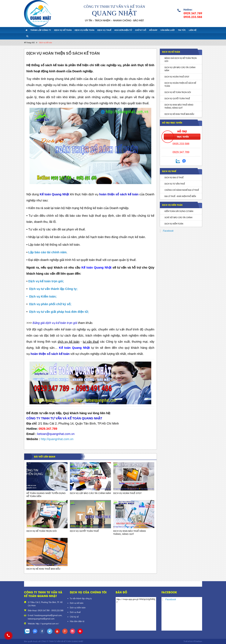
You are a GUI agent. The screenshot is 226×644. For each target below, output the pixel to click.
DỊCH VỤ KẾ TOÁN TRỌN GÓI (42, 531)
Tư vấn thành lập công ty (81, 598)
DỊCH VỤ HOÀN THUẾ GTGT (127, 493)
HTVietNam (198, 641)
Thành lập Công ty (41, 30)
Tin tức (182, 30)
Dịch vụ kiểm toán (84, 30)
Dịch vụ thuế (75, 612)
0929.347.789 (193, 13)
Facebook (168, 231)
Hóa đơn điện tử (77, 621)
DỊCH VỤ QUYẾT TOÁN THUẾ (84, 531)
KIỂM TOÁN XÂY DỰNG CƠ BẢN (179, 211)
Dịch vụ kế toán (63, 30)
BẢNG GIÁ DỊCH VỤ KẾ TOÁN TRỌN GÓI (181, 60)
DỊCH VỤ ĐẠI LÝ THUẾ (174, 178)
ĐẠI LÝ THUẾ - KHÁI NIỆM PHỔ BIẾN (180, 196)
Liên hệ (193, 30)
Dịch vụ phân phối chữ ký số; (50, 304)
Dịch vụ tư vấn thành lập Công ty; (53, 289)
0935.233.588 (193, 17)
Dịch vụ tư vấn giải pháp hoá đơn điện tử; (59, 312)
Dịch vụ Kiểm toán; (43, 296)
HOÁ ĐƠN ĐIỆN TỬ (123, 30)
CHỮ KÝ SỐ (141, 30)
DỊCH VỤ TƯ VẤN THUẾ (175, 184)
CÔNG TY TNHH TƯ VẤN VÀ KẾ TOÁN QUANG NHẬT (62, 641)
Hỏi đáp (153, 30)
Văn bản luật (168, 30)
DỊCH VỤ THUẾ (104, 30)
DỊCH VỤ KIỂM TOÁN (172, 205)
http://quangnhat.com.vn (57, 439)
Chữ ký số (74, 617)
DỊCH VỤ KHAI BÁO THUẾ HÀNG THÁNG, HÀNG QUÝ (179, 106)
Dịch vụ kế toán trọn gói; (46, 281)
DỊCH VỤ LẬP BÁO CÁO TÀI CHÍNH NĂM (90, 493)
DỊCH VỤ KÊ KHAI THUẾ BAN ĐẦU (43, 569)
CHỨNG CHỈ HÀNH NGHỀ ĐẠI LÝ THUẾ (182, 190)
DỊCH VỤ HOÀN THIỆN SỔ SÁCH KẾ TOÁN (180, 84)
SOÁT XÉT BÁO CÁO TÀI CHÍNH (178, 217)
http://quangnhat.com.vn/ (47, 624)
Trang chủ (29, 42)
